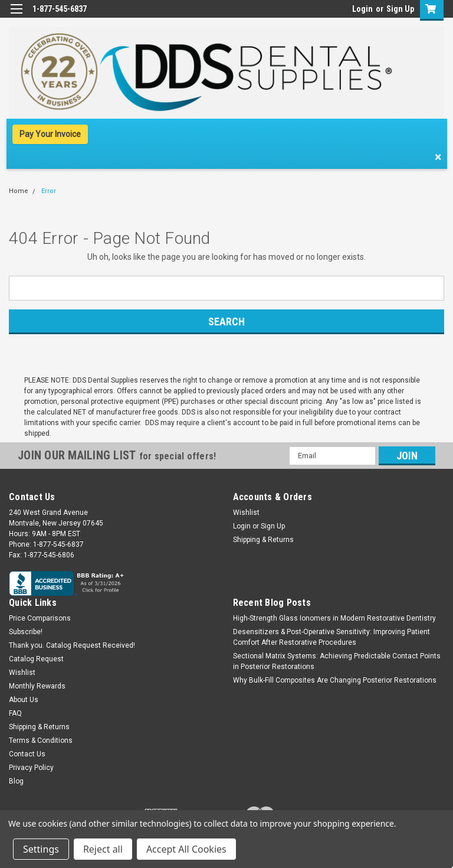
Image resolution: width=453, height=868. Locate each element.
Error (49, 191)
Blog (16, 781)
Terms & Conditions (41, 740)
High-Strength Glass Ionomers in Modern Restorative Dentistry (334, 618)
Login (362, 9)
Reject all (103, 849)
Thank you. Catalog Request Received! (72, 645)
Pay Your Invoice (50, 134)
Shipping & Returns (263, 540)
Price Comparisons (40, 618)
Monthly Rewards (37, 686)
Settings (41, 849)
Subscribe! (26, 632)
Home (19, 191)
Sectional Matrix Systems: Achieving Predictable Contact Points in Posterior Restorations (337, 661)
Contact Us (27, 754)
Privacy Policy (31, 768)
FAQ (15, 713)
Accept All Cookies (186, 849)
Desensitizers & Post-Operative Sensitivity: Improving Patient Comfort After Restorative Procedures (331, 637)
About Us (24, 700)
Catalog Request (36, 659)
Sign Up (400, 9)
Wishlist (246, 513)
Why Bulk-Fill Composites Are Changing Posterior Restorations (335, 680)
